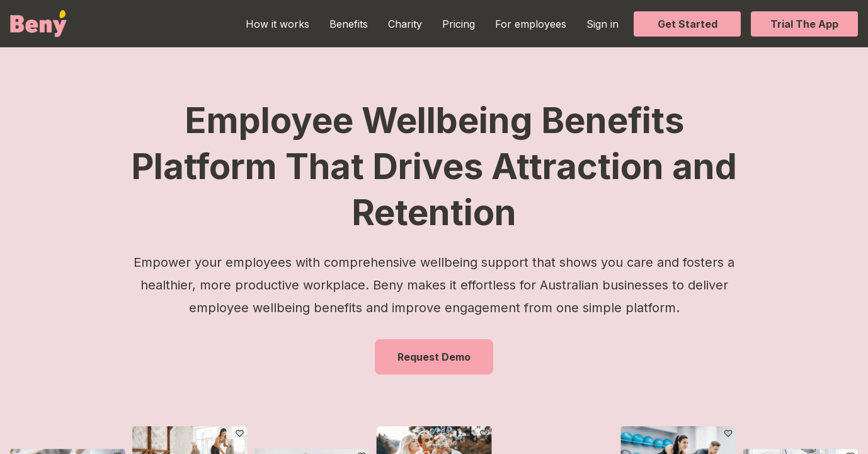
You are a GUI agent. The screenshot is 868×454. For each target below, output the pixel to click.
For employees (531, 24)
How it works (277, 24)
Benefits (349, 24)
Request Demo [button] (434, 357)
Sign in (602, 24)
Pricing (459, 24)
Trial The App (804, 24)
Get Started (688, 24)
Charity (405, 24)
